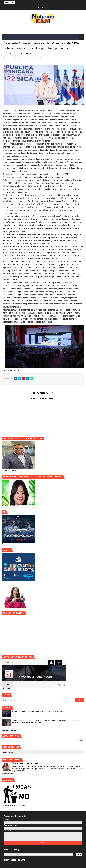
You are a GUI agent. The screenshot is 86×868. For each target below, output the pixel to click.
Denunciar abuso (9, 731)
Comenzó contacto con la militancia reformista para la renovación (39, 711)
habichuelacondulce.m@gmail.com (27, 763)
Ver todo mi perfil (8, 774)
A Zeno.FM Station (8, 689)
